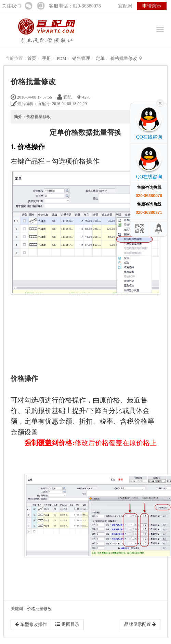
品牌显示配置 (140, 624)
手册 (47, 58)
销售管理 (81, 58)
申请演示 (152, 6)
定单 (100, 58)
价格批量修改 (124, 58)
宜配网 (125, 6)
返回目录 (67, 624)
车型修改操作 (31, 624)
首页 (32, 58)
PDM (62, 58)
